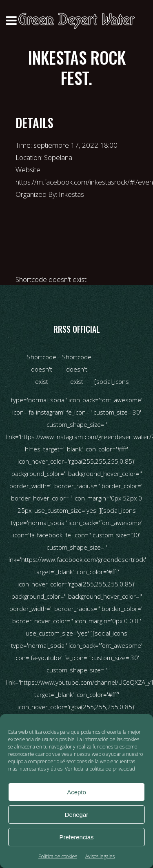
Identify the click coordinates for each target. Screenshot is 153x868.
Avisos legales (100, 856)
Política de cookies (58, 856)
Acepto (76, 792)
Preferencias (76, 837)
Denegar (77, 815)
